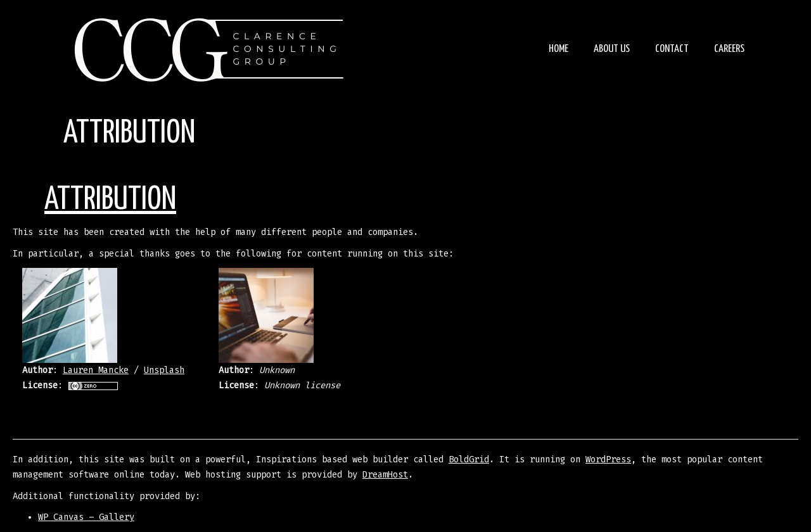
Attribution (110, 200)
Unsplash (164, 370)
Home (559, 49)
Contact (672, 49)
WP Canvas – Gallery (86, 517)
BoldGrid (469, 459)
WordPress (608, 459)
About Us (612, 49)
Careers (729, 49)
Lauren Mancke (96, 370)
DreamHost (385, 475)
